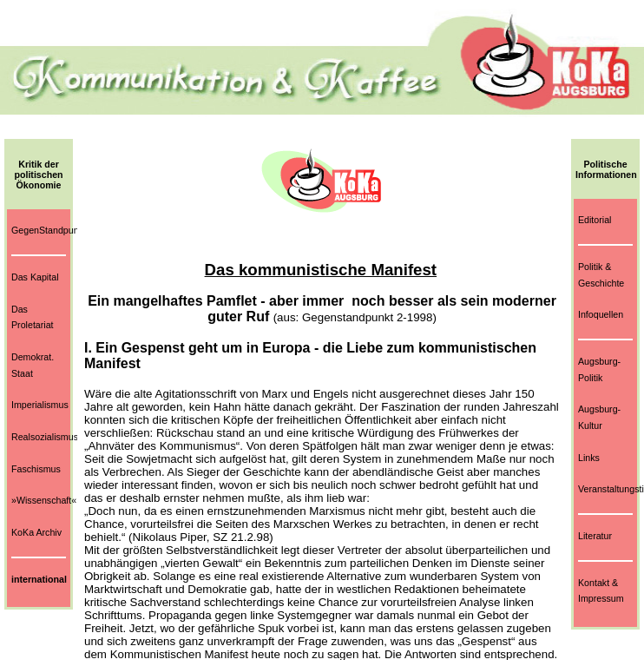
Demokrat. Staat (33, 365)
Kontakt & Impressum (601, 591)
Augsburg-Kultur (599, 417)
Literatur (595, 536)
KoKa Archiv (36, 532)
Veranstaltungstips (605, 489)
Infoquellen (601, 314)
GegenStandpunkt (39, 230)
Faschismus (36, 469)
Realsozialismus (39, 437)
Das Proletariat (33, 317)
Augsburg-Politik (599, 369)
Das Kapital (35, 277)
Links (589, 458)
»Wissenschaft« (39, 500)
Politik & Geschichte (601, 275)
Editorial (595, 220)
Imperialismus (39, 405)
